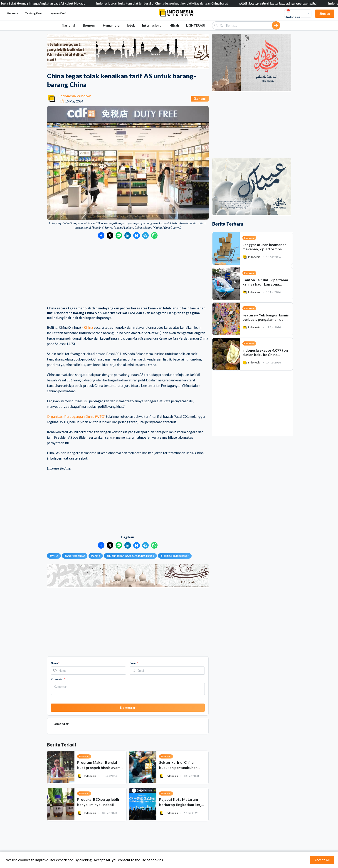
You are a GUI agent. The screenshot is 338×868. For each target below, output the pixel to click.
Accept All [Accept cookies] (322, 860)
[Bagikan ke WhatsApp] (154, 235)
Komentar (58, 679)
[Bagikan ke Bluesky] (137, 235)
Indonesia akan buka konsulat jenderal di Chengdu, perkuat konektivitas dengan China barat (170, 3)
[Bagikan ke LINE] (119, 235)
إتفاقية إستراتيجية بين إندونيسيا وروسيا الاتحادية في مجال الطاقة (286, 3)
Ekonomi (89, 25)
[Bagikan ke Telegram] (145, 235)
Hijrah (174, 25)
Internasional (152, 25)
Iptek (131, 25)
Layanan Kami (58, 13)
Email (134, 663)
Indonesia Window (75, 96)
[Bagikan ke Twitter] (110, 235)
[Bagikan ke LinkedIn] (128, 235)
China (89, 327)
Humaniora (111, 25)
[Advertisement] (128, 273)
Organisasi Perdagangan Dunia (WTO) (76, 416)
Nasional (68, 25)
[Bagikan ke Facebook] (101, 235)
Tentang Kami (34, 13)
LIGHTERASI (195, 25)
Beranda (12, 13)
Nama (55, 663)
